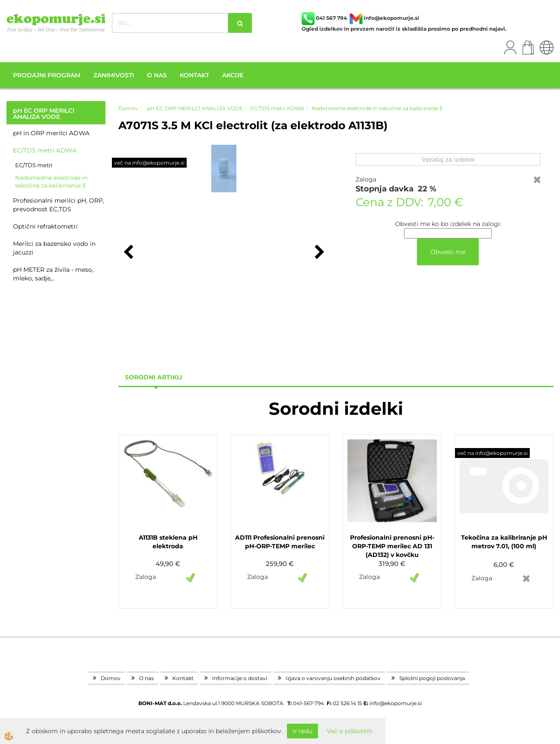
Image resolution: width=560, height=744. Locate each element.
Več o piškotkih (350, 731)
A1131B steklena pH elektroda (168, 542)
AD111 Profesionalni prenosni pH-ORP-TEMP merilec (280, 542)
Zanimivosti (114, 75)
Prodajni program (47, 75)
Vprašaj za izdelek (448, 159)
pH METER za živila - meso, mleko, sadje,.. (53, 274)
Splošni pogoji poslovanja (432, 678)
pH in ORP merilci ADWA (51, 133)
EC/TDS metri (34, 165)
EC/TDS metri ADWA (45, 150)
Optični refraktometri (45, 226)
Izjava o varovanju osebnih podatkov (333, 678)
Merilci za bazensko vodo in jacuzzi (54, 248)
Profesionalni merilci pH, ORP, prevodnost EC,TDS (59, 205)
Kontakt (194, 75)
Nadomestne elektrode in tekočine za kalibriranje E (51, 182)
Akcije (233, 75)
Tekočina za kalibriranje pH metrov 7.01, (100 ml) (504, 542)
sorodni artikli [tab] (154, 377)
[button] (319, 253)
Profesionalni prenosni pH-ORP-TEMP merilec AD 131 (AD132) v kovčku (392, 546)
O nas (157, 75)
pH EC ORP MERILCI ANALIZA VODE (194, 108)
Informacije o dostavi (240, 678)
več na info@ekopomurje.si (149, 163)
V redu (302, 731)
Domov (128, 108)
